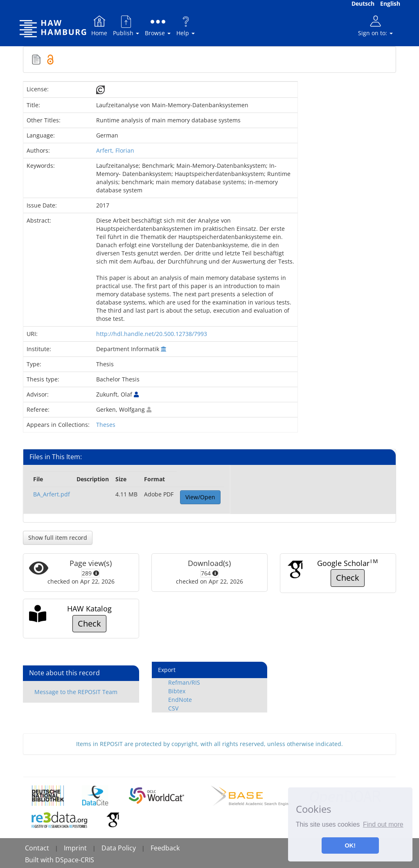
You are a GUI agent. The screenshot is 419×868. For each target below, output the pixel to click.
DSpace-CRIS (75, 860)
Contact (37, 848)
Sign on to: (375, 26)
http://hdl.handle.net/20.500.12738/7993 (152, 334)
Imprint (75, 848)
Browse (158, 26)
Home (99, 26)
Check (348, 578)
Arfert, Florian (115, 150)
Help (186, 26)
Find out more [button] (383, 824)
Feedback (165, 848)
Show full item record (58, 538)
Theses (106, 425)
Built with (40, 860)
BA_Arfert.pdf (52, 494)
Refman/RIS (184, 682)
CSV (173, 708)
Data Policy (119, 848)
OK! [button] (350, 845)
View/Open (200, 497)
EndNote (180, 700)
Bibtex (177, 691)
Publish (126, 26)
